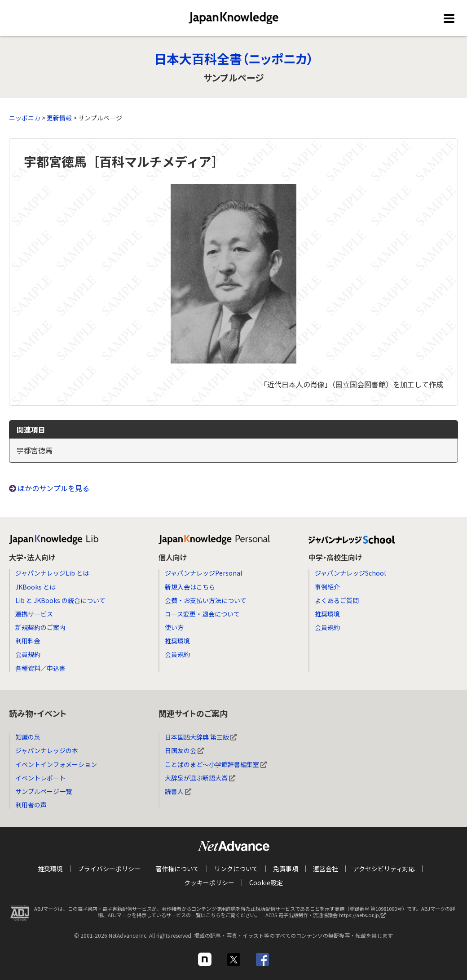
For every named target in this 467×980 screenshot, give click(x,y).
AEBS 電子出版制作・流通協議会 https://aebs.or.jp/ (328, 916)
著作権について (177, 869)
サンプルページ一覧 (44, 791)
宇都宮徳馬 (35, 450)
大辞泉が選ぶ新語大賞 (200, 778)
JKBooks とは (35, 587)
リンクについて (236, 869)
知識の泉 (28, 737)
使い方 (174, 627)
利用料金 (28, 641)
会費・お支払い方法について (206, 600)
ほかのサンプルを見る (53, 488)
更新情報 (59, 118)
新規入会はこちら (190, 587)
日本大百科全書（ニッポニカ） (234, 58)
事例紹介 (327, 587)
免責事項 (286, 869)
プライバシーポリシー (109, 869)
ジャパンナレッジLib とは (52, 573)
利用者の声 (31, 805)
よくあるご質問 (337, 600)
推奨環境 (177, 641)
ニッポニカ (25, 118)
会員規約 (28, 654)
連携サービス (34, 614)
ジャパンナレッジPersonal (203, 573)
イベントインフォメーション (56, 764)
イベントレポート (40, 778)
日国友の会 (184, 750)
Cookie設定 (266, 882)
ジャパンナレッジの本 (47, 750)
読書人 (178, 791)
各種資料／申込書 (40, 668)
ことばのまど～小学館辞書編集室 (216, 764)
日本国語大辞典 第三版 (201, 737)
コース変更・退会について (202, 614)
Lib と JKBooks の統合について (60, 600)
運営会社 (326, 869)
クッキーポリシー (209, 882)
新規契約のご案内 (40, 627)
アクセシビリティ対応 (384, 869)
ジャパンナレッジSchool (350, 573)
